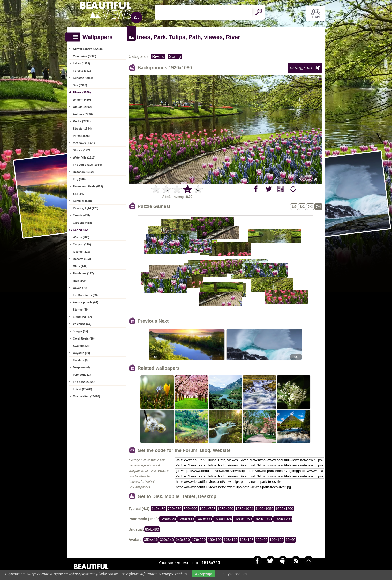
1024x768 (207, 509)
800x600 (191, 509)
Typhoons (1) (82, 375)
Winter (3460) (82, 100)
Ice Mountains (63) (85, 295)
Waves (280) (81, 237)
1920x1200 (283, 519)
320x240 (167, 540)
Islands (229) (82, 252)
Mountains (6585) (85, 56)
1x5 (294, 207)
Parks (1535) (81, 136)
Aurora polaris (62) (86, 302)
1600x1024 (223, 519)
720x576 (175, 509)
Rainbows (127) (83, 273)
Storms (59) (81, 310)
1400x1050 (264, 509)
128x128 (247, 540)
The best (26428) (84, 382)
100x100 (276, 540)
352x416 (151, 540)
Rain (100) (80, 281)
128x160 (231, 540)
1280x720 (168, 519)
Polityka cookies (234, 574)
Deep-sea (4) (81, 367)
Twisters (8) (81, 360)
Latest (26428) (82, 389)
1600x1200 (284, 509)
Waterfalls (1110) (84, 157)
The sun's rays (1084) (87, 165)
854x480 (152, 529)
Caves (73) (80, 288)
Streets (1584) (82, 129)
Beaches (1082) (83, 172)
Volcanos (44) (82, 324)
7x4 (318, 207)
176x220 (199, 540)
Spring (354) (81, 230)
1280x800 (186, 519)
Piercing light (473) (86, 208)
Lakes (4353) (81, 63)
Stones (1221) (82, 150)
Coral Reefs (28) (84, 338)
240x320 (183, 540)
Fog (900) (79, 179)
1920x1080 (263, 519)
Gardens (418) (82, 223)
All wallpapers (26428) (88, 49)
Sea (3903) (80, 85)
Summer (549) (82, 201)
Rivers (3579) (82, 92)
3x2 (302, 207)
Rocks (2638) (82, 121)
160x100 (215, 540)
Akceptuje (203, 574)
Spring (175, 57)
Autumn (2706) (83, 114)
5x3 (310, 207)
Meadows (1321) (84, 143)
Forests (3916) (83, 71)
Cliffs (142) (80, 266)
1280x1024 (244, 509)
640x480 (159, 509)
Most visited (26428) (86, 396)
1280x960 (225, 509)
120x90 (262, 540)
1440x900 (204, 519)
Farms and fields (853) (88, 186)
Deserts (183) (82, 259)
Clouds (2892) (82, 107)
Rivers (158, 57)
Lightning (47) (82, 317)
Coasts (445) (81, 215)
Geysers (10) (81, 353)
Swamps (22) (82, 346)
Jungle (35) (80, 331)
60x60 (290, 540)
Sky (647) (79, 194)
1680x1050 (243, 519)
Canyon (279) (82, 244)
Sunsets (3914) (83, 78)
